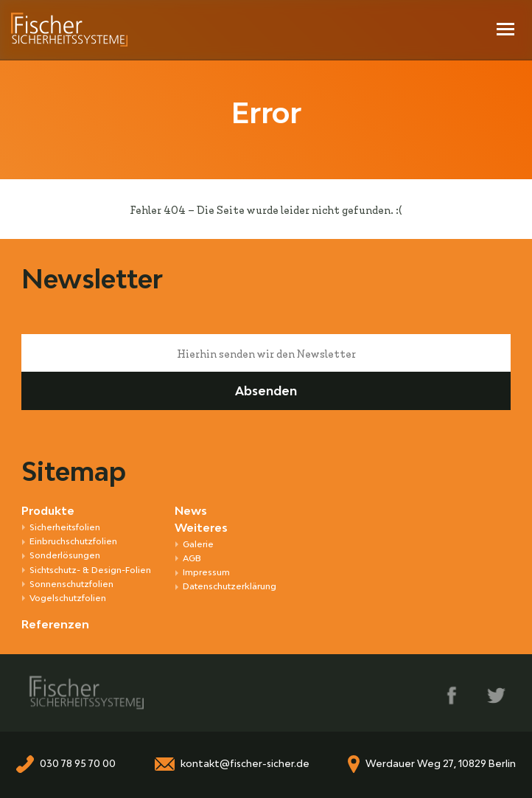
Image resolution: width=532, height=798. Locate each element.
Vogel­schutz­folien (68, 598)
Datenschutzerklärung (230, 586)
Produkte (48, 511)
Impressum (206, 572)
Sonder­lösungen (65, 555)
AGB (192, 558)
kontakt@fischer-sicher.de (245, 764)
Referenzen (55, 624)
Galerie (198, 544)
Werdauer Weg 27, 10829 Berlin (441, 764)
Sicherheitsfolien (65, 527)
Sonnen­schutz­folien (71, 584)
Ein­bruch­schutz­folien (73, 541)
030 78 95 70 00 (78, 764)
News (191, 511)
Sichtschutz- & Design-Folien (90, 570)
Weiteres (201, 528)
